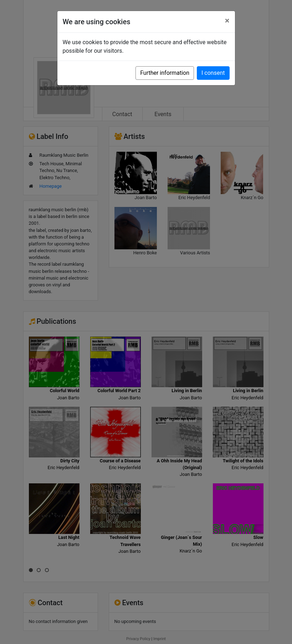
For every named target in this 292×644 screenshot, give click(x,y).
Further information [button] (165, 73)
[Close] (227, 21)
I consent (213, 73)
